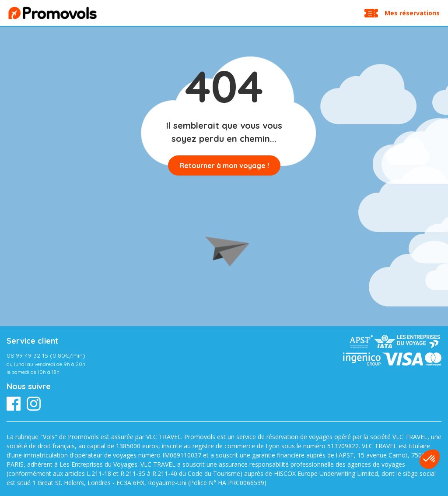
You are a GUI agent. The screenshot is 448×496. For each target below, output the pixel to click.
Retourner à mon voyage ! (224, 165)
